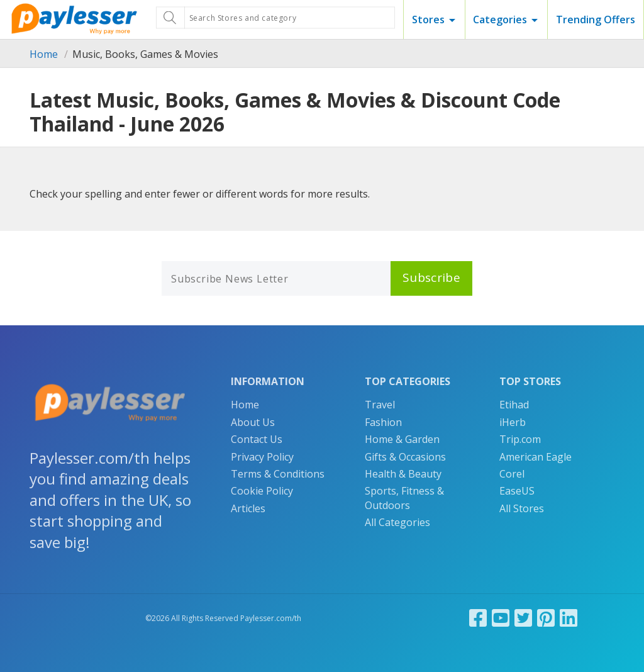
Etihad (514, 405)
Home (44, 54)
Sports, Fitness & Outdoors (404, 498)
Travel (380, 405)
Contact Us (257, 439)
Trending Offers (596, 20)
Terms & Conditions (278, 474)
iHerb (513, 422)
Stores (428, 20)
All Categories (397, 522)
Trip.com (520, 439)
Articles (248, 508)
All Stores (522, 508)
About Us (253, 422)
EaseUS (517, 491)
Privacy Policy (262, 457)
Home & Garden (402, 439)
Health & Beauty (403, 474)
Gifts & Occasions (405, 457)
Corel (512, 474)
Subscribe (431, 277)
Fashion (383, 422)
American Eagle (536, 457)
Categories (500, 20)
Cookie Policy (262, 491)
